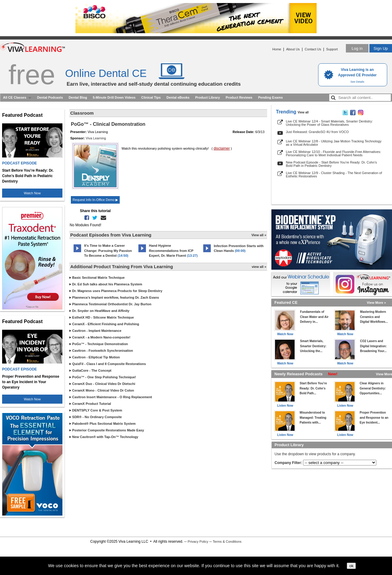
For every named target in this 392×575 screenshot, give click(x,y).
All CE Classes (15, 97)
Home (277, 49)
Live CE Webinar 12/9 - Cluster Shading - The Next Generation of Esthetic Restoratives (334, 175)
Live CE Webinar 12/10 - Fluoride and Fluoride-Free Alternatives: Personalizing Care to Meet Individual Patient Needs (334, 153)
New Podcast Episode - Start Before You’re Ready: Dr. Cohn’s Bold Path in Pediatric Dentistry (331, 164)
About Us (293, 49)
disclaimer (222, 148)
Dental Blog (78, 97)
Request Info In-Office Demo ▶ (95, 200)
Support (332, 49)
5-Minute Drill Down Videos (114, 97)
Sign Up (381, 48)
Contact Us (313, 49)
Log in (357, 48)
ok (351, 566)
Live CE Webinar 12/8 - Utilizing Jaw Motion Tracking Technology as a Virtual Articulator (334, 143)
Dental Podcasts (50, 97)
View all (303, 112)
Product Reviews (239, 97)
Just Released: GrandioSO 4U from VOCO (317, 132)
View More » (376, 303)
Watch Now (32, 193)
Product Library (207, 97)
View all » (259, 235)
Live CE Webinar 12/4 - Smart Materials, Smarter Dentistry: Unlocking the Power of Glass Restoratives (329, 123)
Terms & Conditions (227, 542)
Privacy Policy (198, 542)
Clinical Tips (151, 97)
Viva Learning (96, 138)
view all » (259, 267)
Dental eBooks (178, 97)
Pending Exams (270, 97)
